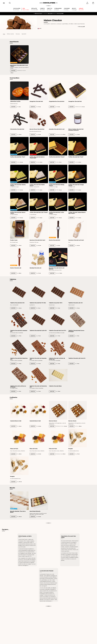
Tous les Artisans (17, 9)
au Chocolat (58, 9)
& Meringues (74, 9)
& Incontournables (35, 9)
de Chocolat (50, 9)
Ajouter (13, 71)
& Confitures (67, 9)
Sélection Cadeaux (26, 9)
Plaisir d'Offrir (81, 9)
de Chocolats (42, 9)
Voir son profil (82, 27)
